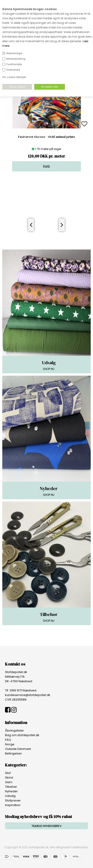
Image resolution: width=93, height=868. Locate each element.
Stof (8, 773)
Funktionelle (14, 64)
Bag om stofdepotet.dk (22, 735)
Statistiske (13, 70)
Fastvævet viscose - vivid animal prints (47, 137)
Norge (10, 744)
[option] (46, 124)
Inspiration (13, 805)
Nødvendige (14, 53)
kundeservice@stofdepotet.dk (28, 695)
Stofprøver (13, 800)
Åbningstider (15, 731)
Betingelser (13, 753)
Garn (9, 782)
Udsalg (10, 796)
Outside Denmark (18, 749)
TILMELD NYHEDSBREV (46, 826)
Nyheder (11, 791)
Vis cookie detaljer (14, 77)
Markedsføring (16, 59)
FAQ (8, 740)
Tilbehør (11, 787)
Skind (9, 778)
